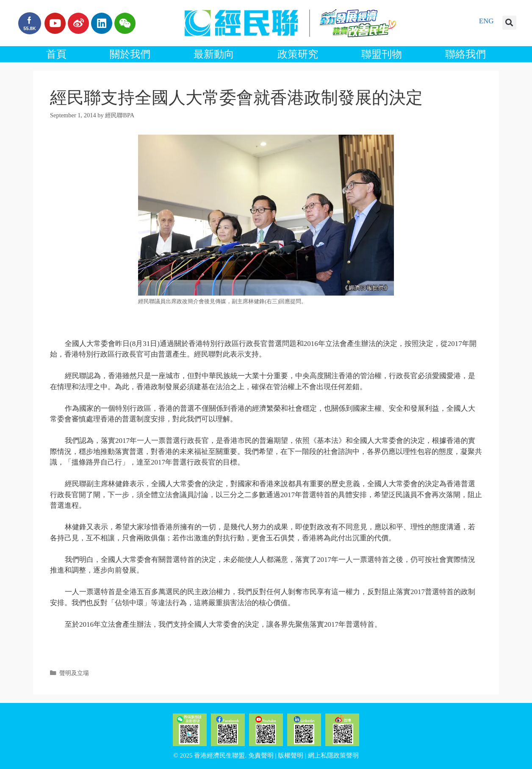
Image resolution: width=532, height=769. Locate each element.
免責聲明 (261, 755)
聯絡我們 (465, 54)
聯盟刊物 (382, 54)
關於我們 (130, 54)
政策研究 (298, 54)
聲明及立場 (74, 673)
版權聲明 (291, 755)
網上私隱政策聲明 (333, 755)
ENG (486, 21)
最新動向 (214, 54)
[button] (509, 23)
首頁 (56, 54)
